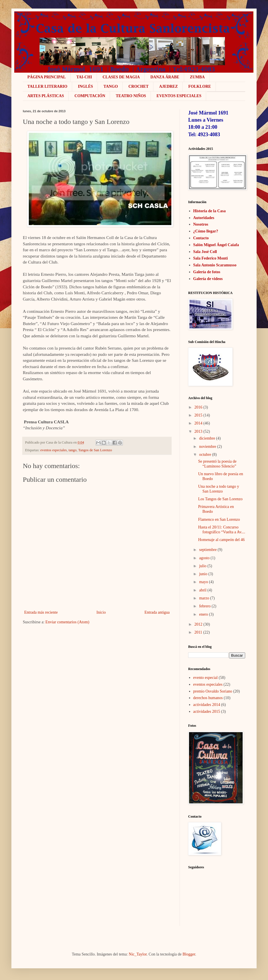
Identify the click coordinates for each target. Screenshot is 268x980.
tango (72, 450)
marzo (204, 598)
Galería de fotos (207, 272)
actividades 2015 (207, 711)
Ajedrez (168, 86)
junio (203, 574)
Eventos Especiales (179, 96)
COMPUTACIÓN (90, 96)
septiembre (208, 550)
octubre (205, 455)
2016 (198, 407)
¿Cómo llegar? (206, 231)
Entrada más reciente (41, 612)
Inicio (101, 612)
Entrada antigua (157, 612)
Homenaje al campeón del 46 (221, 540)
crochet (138, 86)
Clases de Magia (121, 77)
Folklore (200, 86)
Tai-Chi (84, 77)
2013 (198, 431)
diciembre (207, 438)
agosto (204, 558)
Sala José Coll (205, 252)
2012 (198, 624)
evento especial (206, 678)
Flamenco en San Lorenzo (219, 519)
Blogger (189, 954)
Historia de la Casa (210, 211)
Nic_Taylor (138, 954)
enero (203, 614)
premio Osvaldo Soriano (213, 691)
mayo (203, 582)
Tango (111, 86)
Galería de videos (208, 279)
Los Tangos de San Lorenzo (220, 499)
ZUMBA (197, 77)
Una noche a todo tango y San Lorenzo (219, 489)
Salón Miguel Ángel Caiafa (216, 245)
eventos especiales (54, 450)
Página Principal (47, 77)
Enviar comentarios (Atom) (67, 622)
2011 (198, 632)
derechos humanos (208, 698)
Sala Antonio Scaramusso (215, 265)
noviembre (208, 447)
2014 (198, 423)
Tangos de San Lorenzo (95, 450)
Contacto (201, 238)
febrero (205, 606)
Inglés (85, 86)
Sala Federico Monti (211, 258)
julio (203, 566)
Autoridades (204, 218)
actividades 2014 (207, 705)
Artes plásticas (46, 96)
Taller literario (47, 86)
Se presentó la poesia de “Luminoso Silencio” (217, 464)
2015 (198, 415)
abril (203, 590)
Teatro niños (131, 96)
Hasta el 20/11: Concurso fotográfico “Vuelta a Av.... (222, 530)
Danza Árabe (165, 77)
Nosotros (201, 224)
